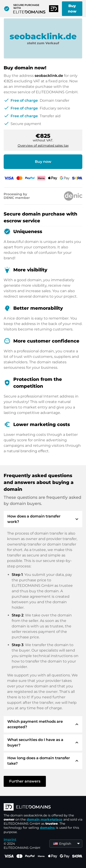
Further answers (25, 781)
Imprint (10, 839)
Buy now (72, 9)
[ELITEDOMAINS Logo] (43, 807)
